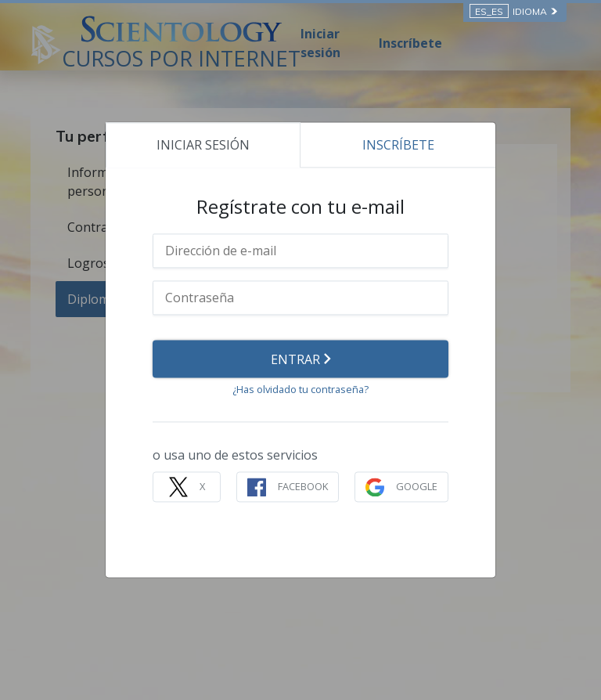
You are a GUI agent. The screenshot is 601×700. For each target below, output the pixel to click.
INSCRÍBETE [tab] (398, 145)
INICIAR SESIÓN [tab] (203, 145)
